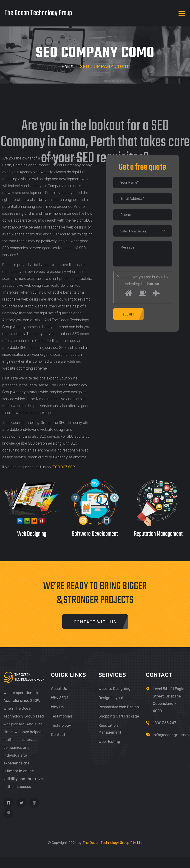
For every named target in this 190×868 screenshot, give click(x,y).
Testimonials (62, 716)
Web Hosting (109, 742)
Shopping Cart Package (119, 716)
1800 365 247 (164, 723)
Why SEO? (60, 698)
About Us (59, 689)
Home (68, 67)
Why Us (57, 707)
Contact (58, 735)
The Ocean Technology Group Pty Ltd (112, 843)
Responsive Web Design (119, 707)
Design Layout (111, 698)
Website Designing (115, 689)
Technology (61, 725)
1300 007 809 (63, 467)
